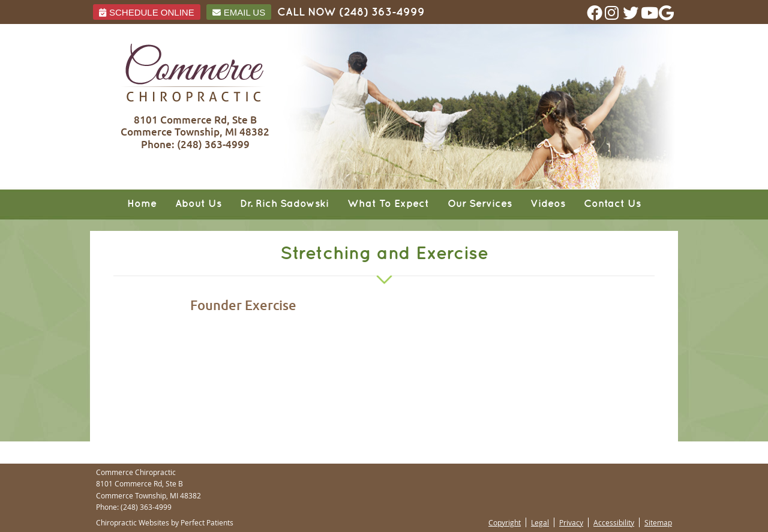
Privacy (571, 522)
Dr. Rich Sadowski (284, 204)
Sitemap (658, 522)
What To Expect (388, 204)
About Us (198, 204)
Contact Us (612, 204)
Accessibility (614, 522)
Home (142, 204)
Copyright (505, 522)
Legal (540, 522)
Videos (548, 204)
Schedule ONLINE (147, 12)
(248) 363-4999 (382, 12)
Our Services (480, 204)
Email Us (239, 12)
